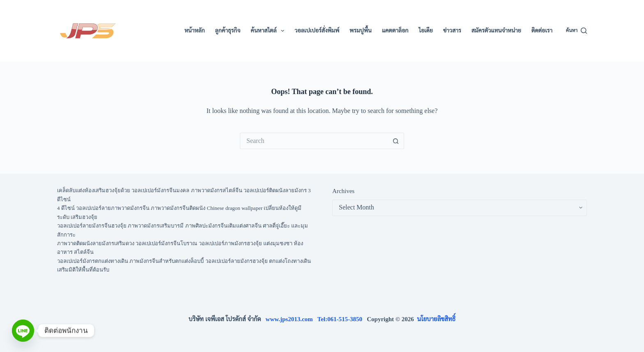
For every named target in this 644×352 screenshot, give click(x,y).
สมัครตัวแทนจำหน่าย (496, 31)
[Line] (23, 331)
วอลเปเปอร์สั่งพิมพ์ (317, 31)
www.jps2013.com (292, 319)
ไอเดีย (425, 31)
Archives (343, 191)
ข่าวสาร (452, 31)
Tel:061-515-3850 (342, 319)
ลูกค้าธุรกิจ (228, 31)
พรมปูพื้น (361, 31)
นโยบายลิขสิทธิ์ (436, 319)
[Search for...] (314, 141)
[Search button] (396, 141)
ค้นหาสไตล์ (269, 31)
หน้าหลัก (195, 31)
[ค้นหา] (576, 31)
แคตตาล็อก (395, 31)
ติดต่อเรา (542, 31)
